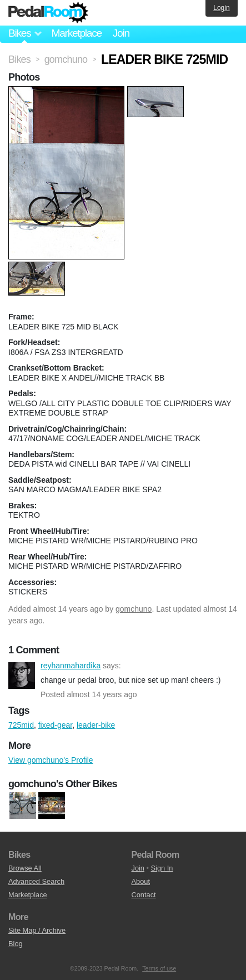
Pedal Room (48, 13)
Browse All (25, 868)
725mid (21, 725)
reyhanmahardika (22, 676)
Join (121, 33)
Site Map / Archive (37, 930)
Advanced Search (36, 881)
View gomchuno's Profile (51, 760)
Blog (16, 944)
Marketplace (76, 33)
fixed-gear (55, 725)
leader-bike (96, 725)
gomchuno (134, 609)
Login (221, 8)
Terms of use (159, 968)
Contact (144, 895)
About (141, 881)
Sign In (162, 868)
